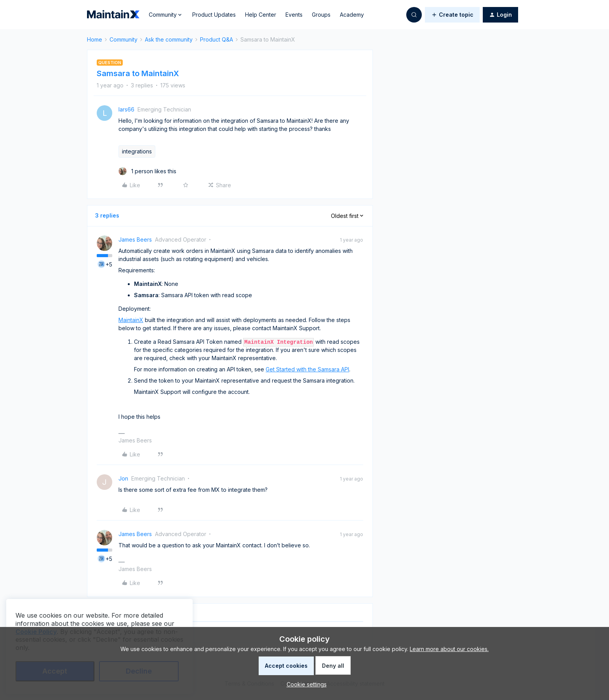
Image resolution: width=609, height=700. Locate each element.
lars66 (126, 109)
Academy (352, 15)
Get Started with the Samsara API (307, 369)
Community (124, 39)
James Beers (135, 239)
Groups (321, 15)
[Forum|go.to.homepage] (113, 15)
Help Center (261, 15)
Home (95, 39)
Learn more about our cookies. (449, 649)
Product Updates (214, 15)
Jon (123, 478)
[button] (452, 15)
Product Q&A (217, 39)
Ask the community (169, 39)
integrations (137, 151)
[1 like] (147, 171)
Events (294, 15)
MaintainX (131, 320)
